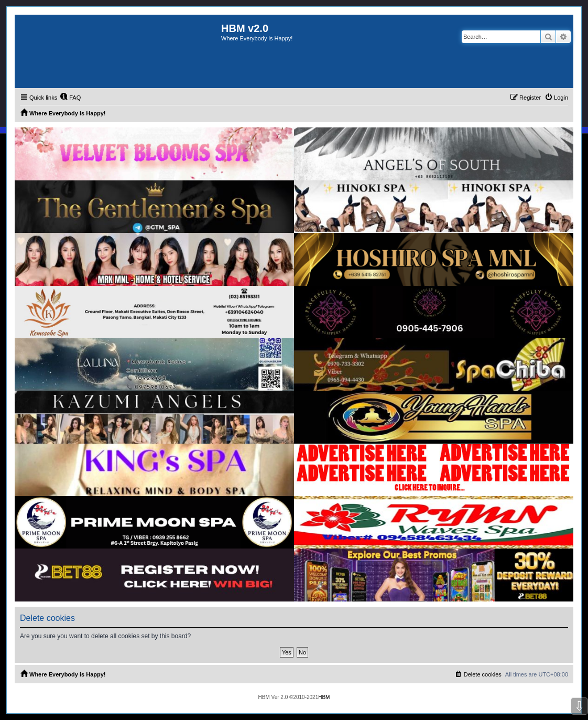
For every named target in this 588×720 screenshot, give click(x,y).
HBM (324, 697)
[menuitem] (70, 98)
